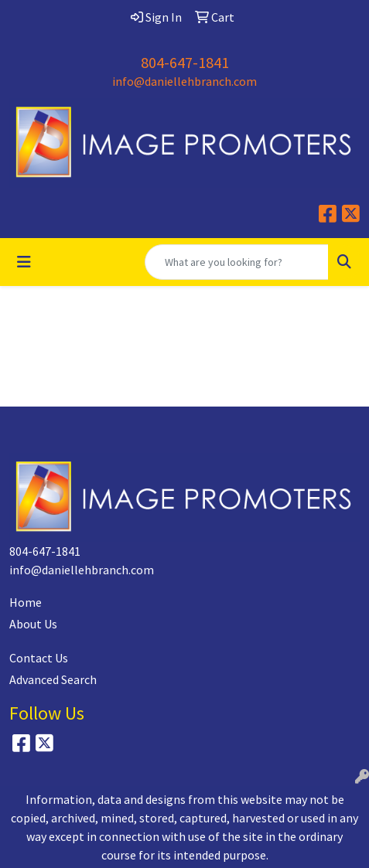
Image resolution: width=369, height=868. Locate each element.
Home (26, 602)
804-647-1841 (185, 62)
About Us (33, 624)
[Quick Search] (237, 262)
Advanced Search (53, 679)
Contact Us (39, 658)
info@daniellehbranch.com (184, 81)
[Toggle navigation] (24, 262)
